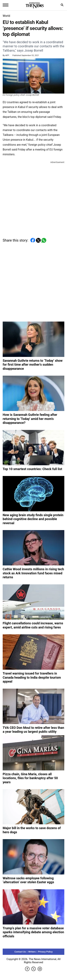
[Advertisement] (33, 198)
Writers (32, 952)
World (6, 16)
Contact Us (20, 952)
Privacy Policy (45, 952)
